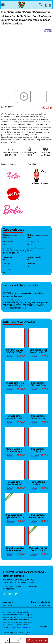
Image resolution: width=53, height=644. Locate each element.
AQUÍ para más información (19, 627)
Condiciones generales (40, 605)
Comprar (40, 640)
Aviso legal (7, 605)
